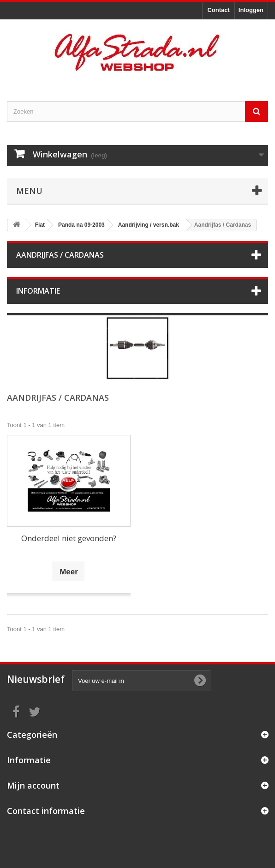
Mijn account (33, 785)
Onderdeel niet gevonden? (69, 538)
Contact (218, 10)
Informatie (38, 291)
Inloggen (251, 10)
